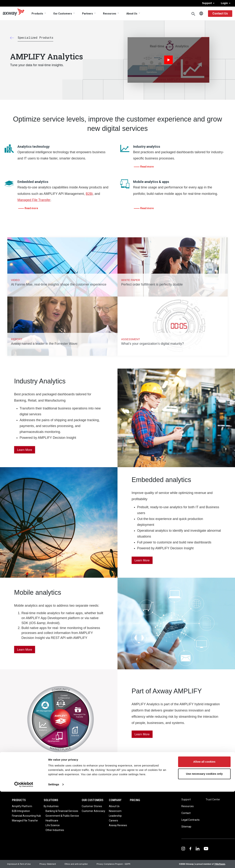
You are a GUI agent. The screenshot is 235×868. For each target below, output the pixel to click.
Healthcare (52, 821)
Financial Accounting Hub (26, 816)
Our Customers (63, 14)
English (201, 14)
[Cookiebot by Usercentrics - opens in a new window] (24, 861)
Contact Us (220, 13)
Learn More (25, 450)
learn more (142, 734)
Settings (54, 861)
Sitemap (186, 827)
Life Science (53, 825)
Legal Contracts (190, 820)
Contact (186, 813)
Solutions (51, 800)
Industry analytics (147, 147)
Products (37, 14)
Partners (87, 14)
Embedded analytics (33, 182)
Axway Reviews (118, 825)
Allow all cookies (204, 838)
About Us (132, 14)
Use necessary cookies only (204, 850)
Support (208, 3)
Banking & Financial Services (62, 811)
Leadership (115, 816)
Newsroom (115, 811)
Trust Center (213, 799)
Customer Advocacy (93, 811)
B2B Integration (21, 811)
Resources (110, 14)
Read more (147, 167)
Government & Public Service (62, 816)
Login (226, 3)
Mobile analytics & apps (151, 182)
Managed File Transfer (34, 200)
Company (115, 800)
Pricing (135, 800)
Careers (113, 821)
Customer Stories (92, 806)
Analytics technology (34, 147)
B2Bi (89, 194)
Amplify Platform (22, 806)
